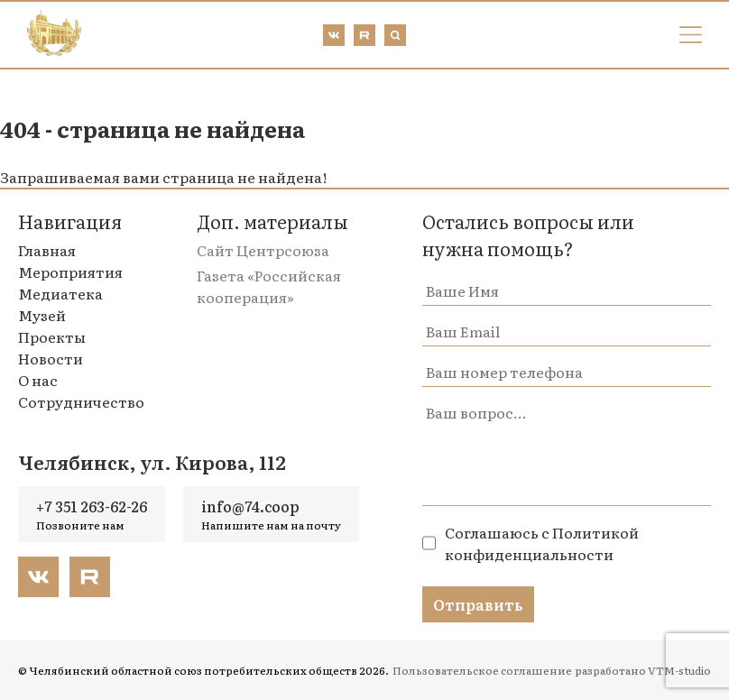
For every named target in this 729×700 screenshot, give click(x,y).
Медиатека (60, 293)
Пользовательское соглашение (482, 670)
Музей (42, 315)
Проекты (52, 336)
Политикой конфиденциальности (542, 543)
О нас (38, 380)
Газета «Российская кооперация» (269, 286)
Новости (51, 358)
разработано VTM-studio (643, 670)
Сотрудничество (81, 401)
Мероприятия (70, 272)
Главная (47, 250)
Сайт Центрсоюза (263, 250)
